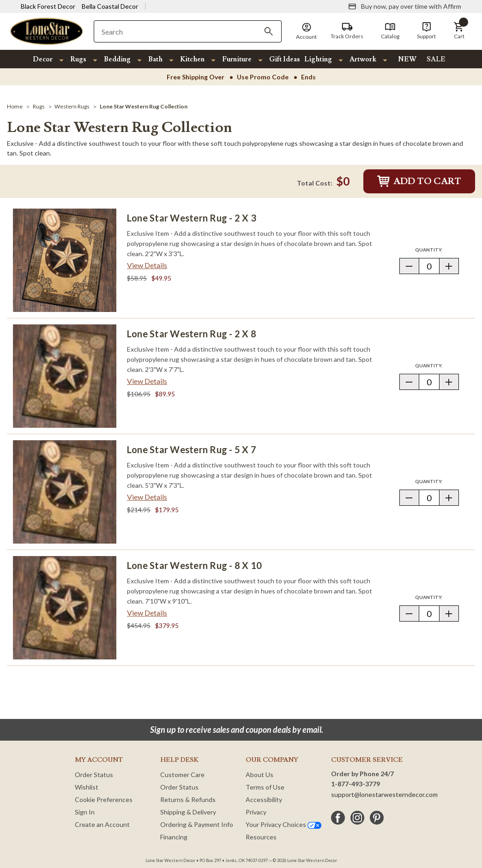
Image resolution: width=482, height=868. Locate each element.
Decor (43, 59)
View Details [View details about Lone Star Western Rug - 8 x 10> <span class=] (147, 613)
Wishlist (87, 787)
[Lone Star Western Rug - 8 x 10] (65, 608)
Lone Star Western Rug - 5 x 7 (192, 449)
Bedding (117, 59)
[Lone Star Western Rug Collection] (144, 106)
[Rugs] (39, 106)
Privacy (256, 812)
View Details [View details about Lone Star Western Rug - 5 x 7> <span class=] (147, 497)
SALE (436, 59)
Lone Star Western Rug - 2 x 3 (192, 218)
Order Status (94, 775)
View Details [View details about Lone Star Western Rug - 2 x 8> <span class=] (147, 381)
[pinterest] (377, 818)
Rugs (78, 59)
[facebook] (338, 818)
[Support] (426, 31)
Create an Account (102, 824)
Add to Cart (419, 181)
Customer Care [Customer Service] (182, 775)
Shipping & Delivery (188, 812)
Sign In (85, 812)
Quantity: (437, 249)
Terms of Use (265, 787)
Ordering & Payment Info (197, 824)
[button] (459, 31)
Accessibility (264, 799)
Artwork (363, 59)
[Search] (269, 31)
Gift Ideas (285, 59)
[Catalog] (390, 31)
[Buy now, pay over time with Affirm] (405, 6)
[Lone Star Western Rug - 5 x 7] (65, 492)
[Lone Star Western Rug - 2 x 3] (65, 260)
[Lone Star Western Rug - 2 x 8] (65, 376)
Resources (261, 837)
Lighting (318, 59)
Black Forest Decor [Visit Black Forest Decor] (48, 6)
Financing (174, 837)
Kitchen (192, 59)
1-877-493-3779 (355, 784)
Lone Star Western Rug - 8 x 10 (194, 565)
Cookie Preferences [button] (104, 799)
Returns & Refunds (188, 799)
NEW (407, 59)
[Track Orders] (347, 31)
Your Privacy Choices (283, 824)
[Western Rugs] (72, 106)
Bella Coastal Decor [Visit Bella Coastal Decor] (110, 6)
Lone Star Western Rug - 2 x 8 (192, 334)
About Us (259, 775)
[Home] (15, 106)
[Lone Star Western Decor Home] (47, 31)
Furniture (237, 59)
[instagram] (357, 818)
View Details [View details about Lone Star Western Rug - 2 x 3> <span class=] (147, 265)
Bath (155, 59)
